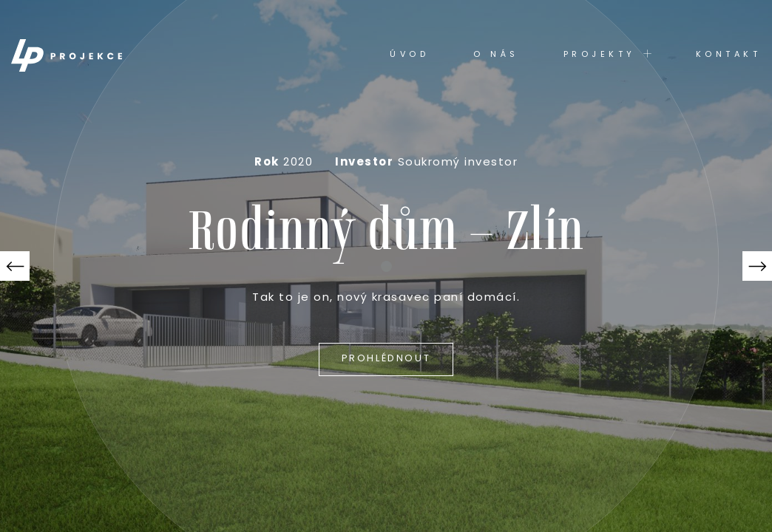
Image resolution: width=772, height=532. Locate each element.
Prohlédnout (386, 359)
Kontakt (729, 55)
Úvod (409, 55)
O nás (496, 55)
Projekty (607, 54)
